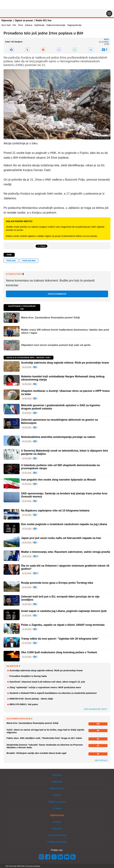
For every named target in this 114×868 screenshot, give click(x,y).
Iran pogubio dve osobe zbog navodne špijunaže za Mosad (58, 480)
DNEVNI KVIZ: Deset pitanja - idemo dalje (31, 699)
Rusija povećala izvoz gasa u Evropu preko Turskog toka (57, 583)
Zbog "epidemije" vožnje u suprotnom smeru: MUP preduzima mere (45, 687)
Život (21, 25)
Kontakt (57, 822)
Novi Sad (6, 25)
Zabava (28, 25)
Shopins (57, 795)
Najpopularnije (74, 25)
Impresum (57, 829)
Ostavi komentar (57, 294)
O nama (57, 808)
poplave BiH (29, 261)
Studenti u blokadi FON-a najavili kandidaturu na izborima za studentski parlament (53, 693)
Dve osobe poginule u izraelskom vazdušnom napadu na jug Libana (64, 524)
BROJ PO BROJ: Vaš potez (24, 704)
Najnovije (7, 20)
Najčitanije (39, 25)
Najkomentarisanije (56, 25)
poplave (11, 261)
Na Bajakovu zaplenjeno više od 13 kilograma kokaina (55, 511)
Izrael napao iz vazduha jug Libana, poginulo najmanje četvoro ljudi (64, 611)
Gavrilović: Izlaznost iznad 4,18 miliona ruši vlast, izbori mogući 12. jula (47, 682)
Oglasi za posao (24, 20)
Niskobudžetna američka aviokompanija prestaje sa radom (58, 437)
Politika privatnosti (57, 842)
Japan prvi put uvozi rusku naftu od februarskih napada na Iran (61, 538)
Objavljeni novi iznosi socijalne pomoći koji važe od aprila (56, 345)
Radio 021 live (44, 20)
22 (36, 573)
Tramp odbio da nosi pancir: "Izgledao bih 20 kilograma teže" (60, 639)
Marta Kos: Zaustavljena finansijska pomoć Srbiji (50, 318)
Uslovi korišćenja (57, 835)
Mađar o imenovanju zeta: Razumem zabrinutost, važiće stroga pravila (66, 552)
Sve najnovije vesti (95, 709)
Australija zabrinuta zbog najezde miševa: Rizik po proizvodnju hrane (65, 363)
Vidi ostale (101, 760)
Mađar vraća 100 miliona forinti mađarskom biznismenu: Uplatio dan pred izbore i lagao (65, 331)
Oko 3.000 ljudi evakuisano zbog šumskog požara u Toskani (59, 652)
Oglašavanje (57, 815)
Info (14, 25)
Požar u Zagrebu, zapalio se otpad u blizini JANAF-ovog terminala (63, 625)
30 (36, 556)
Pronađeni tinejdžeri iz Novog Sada (28, 676)
